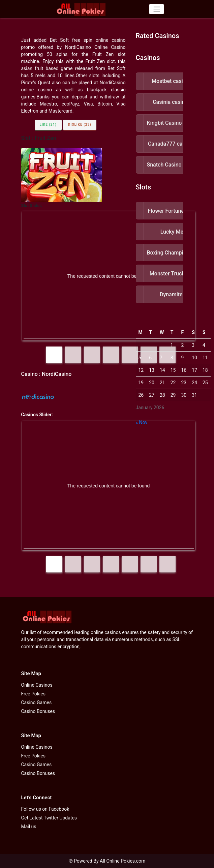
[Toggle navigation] (157, 9)
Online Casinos (37, 685)
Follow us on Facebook (45, 809)
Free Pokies (33, 694)
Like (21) (48, 125)
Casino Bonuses (38, 711)
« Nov (142, 422)
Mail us (29, 827)
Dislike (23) (80, 125)
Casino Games (37, 702)
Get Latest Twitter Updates (49, 818)
